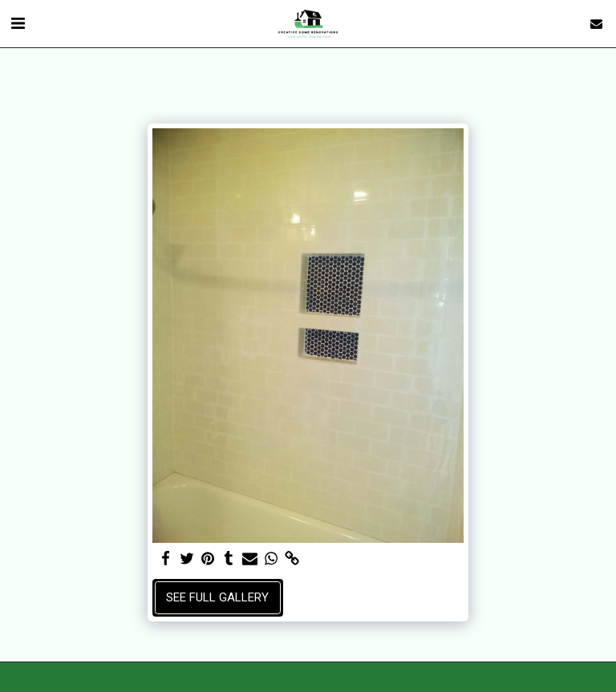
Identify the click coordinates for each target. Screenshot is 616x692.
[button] (18, 23)
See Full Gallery (217, 597)
